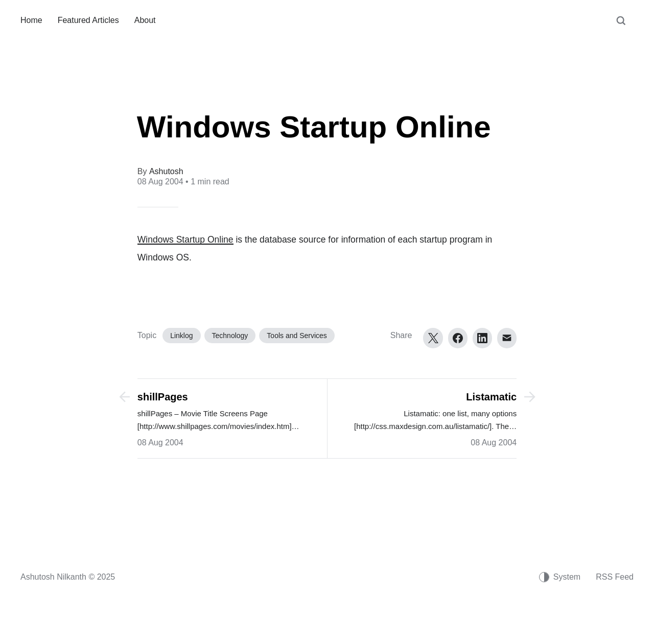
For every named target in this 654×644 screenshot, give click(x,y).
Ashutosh (166, 171)
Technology (230, 336)
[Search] (621, 26)
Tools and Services (297, 336)
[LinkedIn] (482, 338)
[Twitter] (433, 338)
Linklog (181, 336)
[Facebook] (458, 338)
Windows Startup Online (185, 240)
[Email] (507, 338)
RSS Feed (615, 577)
